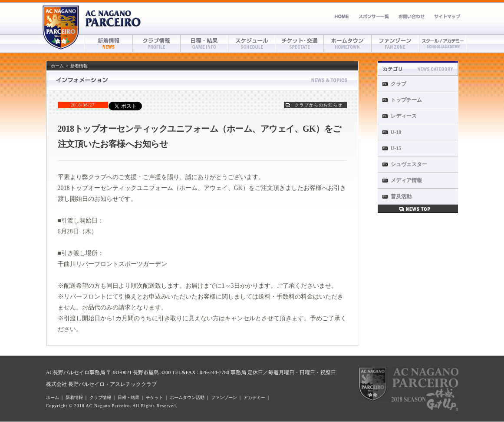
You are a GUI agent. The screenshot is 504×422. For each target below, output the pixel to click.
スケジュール (252, 43)
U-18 (396, 132)
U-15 (396, 148)
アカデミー (443, 43)
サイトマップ (447, 16)
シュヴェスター (409, 164)
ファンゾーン (395, 43)
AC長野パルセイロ (113, 18)
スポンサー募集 (374, 16)
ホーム (342, 16)
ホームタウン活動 (187, 397)
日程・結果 (204, 43)
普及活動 (401, 196)
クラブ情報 (157, 43)
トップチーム (406, 100)
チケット (300, 43)
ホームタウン (348, 43)
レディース (404, 116)
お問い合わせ (412, 16)
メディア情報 (406, 180)
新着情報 (109, 43)
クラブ (399, 84)
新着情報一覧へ (418, 209)
